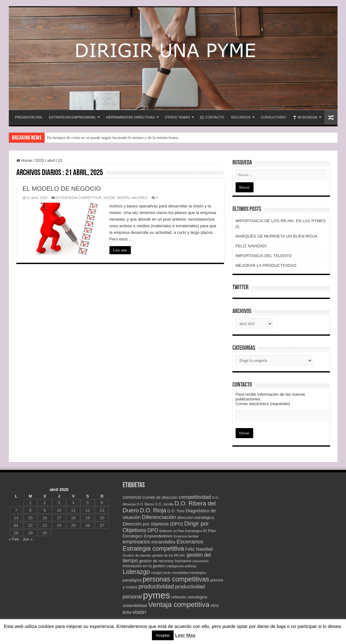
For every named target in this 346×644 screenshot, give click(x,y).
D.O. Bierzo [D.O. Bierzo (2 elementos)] (145, 504)
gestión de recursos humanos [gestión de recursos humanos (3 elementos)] (165, 561)
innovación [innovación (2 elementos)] (201, 561)
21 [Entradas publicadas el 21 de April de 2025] (16, 525)
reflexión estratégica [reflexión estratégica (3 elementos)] (189, 597)
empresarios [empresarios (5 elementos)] (137, 542)
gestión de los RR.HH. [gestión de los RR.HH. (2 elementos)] (169, 555)
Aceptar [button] (163, 635)
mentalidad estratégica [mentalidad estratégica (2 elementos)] (189, 573)
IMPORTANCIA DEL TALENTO (264, 256)
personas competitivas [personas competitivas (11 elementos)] (176, 579)
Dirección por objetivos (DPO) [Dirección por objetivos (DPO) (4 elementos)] (153, 524)
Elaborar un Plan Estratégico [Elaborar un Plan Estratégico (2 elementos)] (181, 531)
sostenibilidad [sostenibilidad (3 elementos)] (135, 605)
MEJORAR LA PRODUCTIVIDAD (266, 265)
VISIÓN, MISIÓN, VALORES (125, 198)
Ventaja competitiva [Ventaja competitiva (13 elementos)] (179, 605)
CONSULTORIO (273, 117)
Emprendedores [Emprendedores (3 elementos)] (158, 536)
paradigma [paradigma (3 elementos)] (132, 580)
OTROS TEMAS (177, 117)
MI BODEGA (305, 117)
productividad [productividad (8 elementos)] (156, 586)
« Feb (14, 539)
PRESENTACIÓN (29, 117)
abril (51, 160)
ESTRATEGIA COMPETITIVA (79, 198)
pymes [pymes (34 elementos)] (157, 595)
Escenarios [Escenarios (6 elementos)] (190, 542)
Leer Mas (185, 635)
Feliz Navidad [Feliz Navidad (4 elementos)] (199, 549)
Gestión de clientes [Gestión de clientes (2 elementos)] (137, 555)
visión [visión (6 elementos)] (139, 612)
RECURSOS (241, 117)
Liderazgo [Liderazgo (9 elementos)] (136, 572)
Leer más (120, 250)
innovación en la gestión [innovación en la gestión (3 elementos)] (144, 566)
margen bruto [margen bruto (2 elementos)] (161, 573)
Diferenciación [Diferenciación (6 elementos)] (159, 517)
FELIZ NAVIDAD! (251, 246)
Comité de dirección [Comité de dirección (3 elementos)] (160, 497)
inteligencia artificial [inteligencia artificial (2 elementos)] (181, 566)
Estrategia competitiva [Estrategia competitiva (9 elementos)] (153, 548)
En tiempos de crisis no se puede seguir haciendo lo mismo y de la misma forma (113, 138)
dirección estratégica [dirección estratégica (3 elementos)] (195, 517)
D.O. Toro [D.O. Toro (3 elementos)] (176, 511)
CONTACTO (212, 117)
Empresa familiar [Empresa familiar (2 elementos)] (186, 536)
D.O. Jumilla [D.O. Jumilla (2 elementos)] (165, 504)
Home (24, 160)
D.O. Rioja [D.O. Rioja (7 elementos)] (153, 510)
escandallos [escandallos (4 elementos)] (163, 542)
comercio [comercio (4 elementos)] (132, 497)
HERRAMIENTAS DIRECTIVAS (130, 117)
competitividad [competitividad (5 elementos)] (195, 497)
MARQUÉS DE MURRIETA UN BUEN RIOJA (277, 236)
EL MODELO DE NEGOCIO (62, 189)
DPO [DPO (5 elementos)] (153, 530)
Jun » (28, 539)
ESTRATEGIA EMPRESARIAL (72, 117)
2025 (39, 160)
